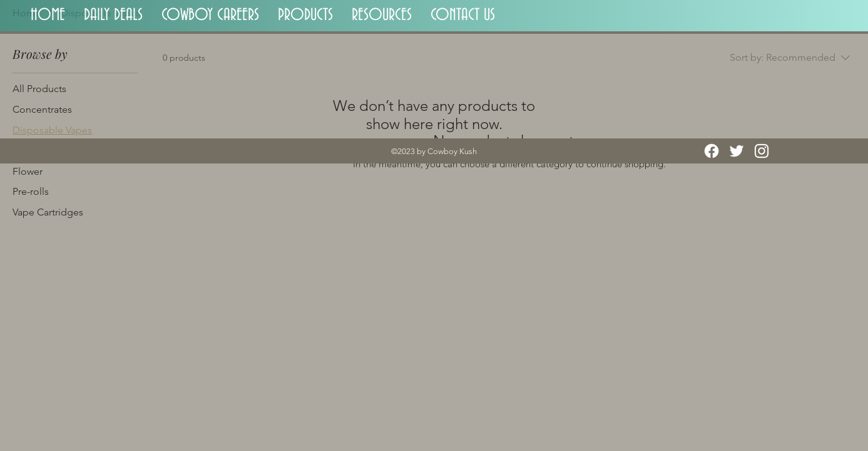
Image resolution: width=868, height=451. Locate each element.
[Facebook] (712, 151)
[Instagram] (762, 151)
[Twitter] (737, 151)
